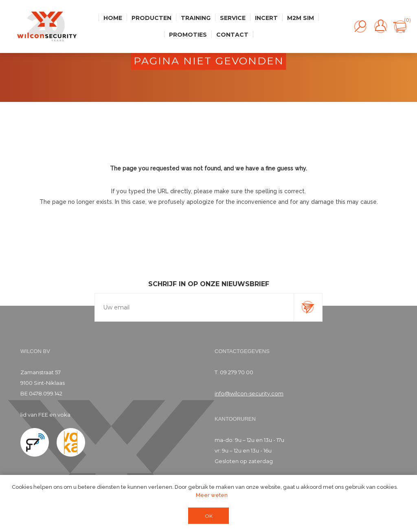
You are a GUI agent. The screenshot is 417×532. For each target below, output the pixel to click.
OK (209, 516)
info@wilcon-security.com (249, 393)
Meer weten (212, 495)
